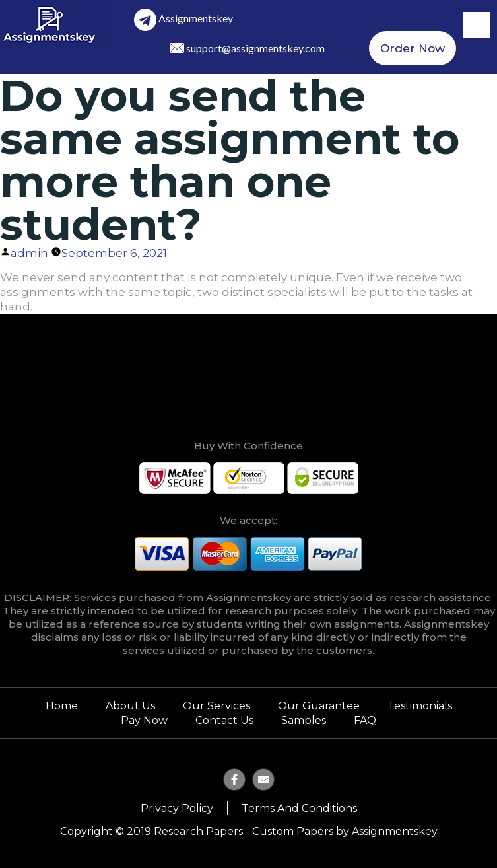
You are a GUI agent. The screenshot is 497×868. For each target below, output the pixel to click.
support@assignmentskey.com (255, 48)
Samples (304, 720)
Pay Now (144, 720)
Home (62, 706)
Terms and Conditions (299, 808)
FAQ (365, 720)
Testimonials (420, 706)
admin (29, 253)
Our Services (216, 706)
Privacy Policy (177, 808)
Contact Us (224, 720)
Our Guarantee (319, 706)
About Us (130, 706)
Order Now (413, 48)
